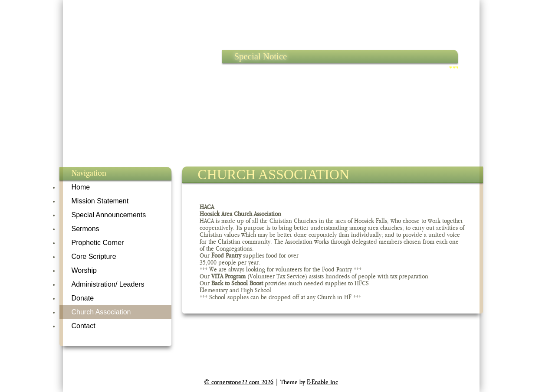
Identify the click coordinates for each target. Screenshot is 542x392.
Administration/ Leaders (108, 284)
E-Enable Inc (322, 382)
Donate (83, 298)
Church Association (101, 312)
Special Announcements (109, 215)
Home (81, 187)
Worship (84, 270)
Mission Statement (100, 201)
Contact (84, 326)
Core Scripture (94, 256)
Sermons (85, 229)
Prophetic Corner (98, 243)
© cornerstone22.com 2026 (239, 382)
